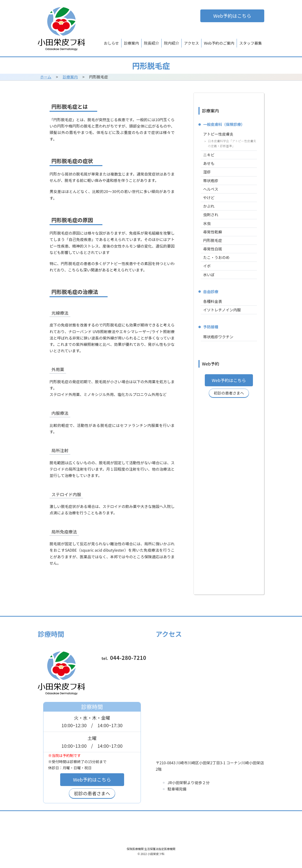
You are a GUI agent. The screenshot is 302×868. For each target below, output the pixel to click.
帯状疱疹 (211, 180)
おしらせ (111, 43)
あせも (209, 163)
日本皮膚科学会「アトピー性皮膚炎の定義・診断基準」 (232, 144)
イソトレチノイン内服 (222, 310)
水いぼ (209, 275)
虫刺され (211, 215)
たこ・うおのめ (216, 257)
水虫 (207, 223)
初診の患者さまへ (229, 393)
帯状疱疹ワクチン (218, 337)
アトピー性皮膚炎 (218, 134)
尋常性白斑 (213, 249)
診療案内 (131, 43)
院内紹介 (172, 43)
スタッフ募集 (251, 43)
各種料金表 (213, 301)
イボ (207, 266)
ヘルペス (211, 189)
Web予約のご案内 (219, 43)
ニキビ (209, 155)
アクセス (191, 43)
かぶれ (209, 206)
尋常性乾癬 (213, 232)
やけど (209, 198)
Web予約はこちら (232, 16)
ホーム (46, 77)
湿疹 (207, 172)
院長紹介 (151, 43)
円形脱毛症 (213, 240)
